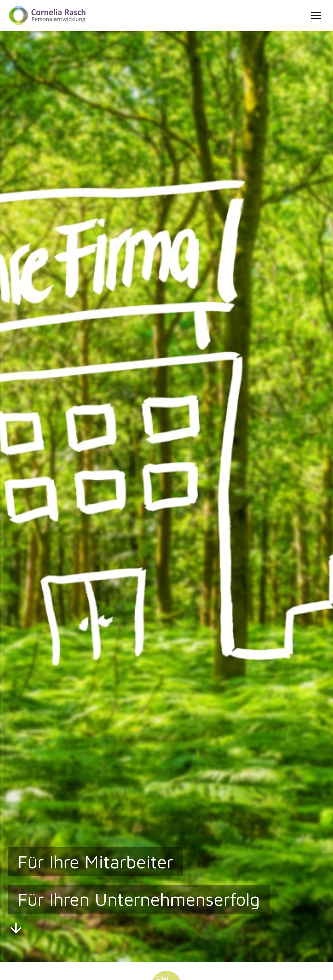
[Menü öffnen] (316, 15)
